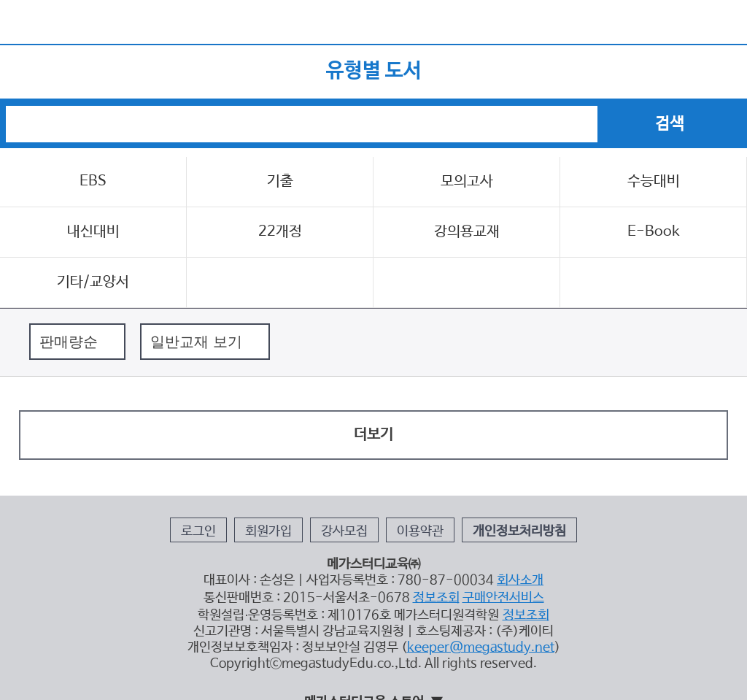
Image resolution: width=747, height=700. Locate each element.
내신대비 (93, 232)
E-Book (654, 232)
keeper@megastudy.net (481, 647)
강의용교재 (467, 232)
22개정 (280, 232)
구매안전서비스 (503, 598)
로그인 (198, 531)
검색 (711, 70)
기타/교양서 (93, 282)
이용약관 (420, 531)
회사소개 (520, 580)
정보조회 (436, 598)
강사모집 (344, 531)
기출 (280, 181)
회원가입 (268, 531)
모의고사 (467, 181)
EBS (93, 181)
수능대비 (654, 181)
